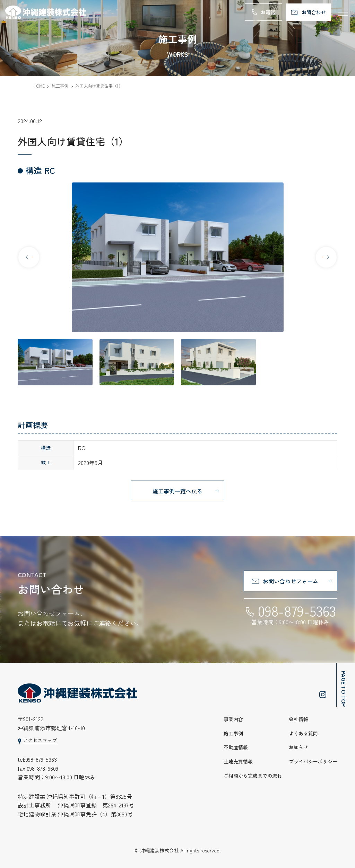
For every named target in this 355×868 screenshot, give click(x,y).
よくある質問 (303, 733)
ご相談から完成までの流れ (253, 776)
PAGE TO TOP (344, 689)
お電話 (268, 12)
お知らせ (298, 747)
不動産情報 (236, 747)
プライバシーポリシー (313, 761)
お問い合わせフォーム (291, 581)
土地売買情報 (238, 761)
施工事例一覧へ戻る (177, 491)
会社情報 (298, 719)
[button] (326, 257)
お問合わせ (314, 12)
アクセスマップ (40, 740)
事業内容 (233, 719)
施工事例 (233, 733)
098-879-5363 (297, 611)
